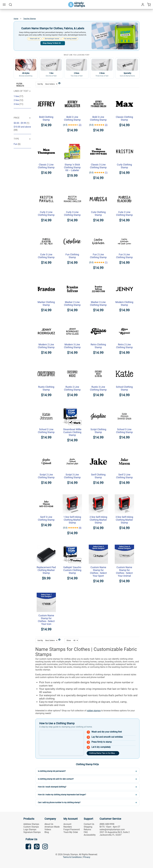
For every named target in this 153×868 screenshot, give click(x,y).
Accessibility (90, 835)
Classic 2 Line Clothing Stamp (46, 166)
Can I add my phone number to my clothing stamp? (59, 802)
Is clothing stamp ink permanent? (52, 771)
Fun (16, 144)
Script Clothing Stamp (98, 431)
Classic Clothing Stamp (124, 118)
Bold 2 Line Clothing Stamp (72, 118)
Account (67, 824)
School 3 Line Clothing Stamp (124, 431)
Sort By (40, 84)
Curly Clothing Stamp (124, 166)
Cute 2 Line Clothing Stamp (124, 213)
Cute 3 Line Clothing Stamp (46, 256)
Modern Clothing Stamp (124, 304)
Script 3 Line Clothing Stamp (72, 476)
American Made (52, 827)
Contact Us (89, 824)
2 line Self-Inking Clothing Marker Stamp (98, 520)
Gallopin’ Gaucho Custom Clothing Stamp (72, 570)
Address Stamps (31, 824)
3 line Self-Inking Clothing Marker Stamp (124, 520)
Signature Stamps (32, 832)
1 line (17, 96)
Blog (47, 832)
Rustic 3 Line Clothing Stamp (98, 388)
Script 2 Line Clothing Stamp (46, 476)
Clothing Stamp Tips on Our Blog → (103, 753)
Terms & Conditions (72, 857)
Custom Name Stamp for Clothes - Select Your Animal (124, 572)
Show (69, 640)
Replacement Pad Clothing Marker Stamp (46, 570)
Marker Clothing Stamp (46, 304)
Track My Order (71, 832)
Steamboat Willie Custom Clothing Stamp (72, 432)
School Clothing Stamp (124, 388)
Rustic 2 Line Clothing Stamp (72, 388)
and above (22, 127)
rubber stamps (94, 711)
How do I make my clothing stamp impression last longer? (62, 795)
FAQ (86, 832)
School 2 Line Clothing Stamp (46, 431)
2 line (17, 100)
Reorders (68, 827)
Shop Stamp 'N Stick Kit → (53, 43)
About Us (49, 824)
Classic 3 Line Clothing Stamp (98, 166)
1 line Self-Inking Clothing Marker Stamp (72, 520)
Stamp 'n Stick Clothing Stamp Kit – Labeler (72, 167)
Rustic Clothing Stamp (46, 388)
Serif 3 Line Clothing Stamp (46, 518)
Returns (87, 829)
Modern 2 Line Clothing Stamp (46, 346)
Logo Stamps (30, 829)
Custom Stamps (31, 827)
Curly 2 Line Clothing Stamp (46, 213)
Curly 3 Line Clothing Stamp (72, 213)
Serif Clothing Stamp (98, 476)
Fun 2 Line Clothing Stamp (98, 256)
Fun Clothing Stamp (72, 256)
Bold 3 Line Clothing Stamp (98, 118)
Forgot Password (72, 829)
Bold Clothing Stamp (46, 118)
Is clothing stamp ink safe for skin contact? (56, 779)
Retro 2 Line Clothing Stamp (124, 346)
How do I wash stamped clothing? (52, 787)
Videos (48, 829)
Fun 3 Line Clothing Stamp (124, 256)
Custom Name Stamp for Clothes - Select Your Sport (98, 572)
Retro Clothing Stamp (98, 346)
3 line (17, 104)
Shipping (88, 827)
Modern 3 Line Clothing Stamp (72, 346)
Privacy (87, 857)
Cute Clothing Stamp (98, 213)
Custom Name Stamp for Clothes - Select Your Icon (46, 620)
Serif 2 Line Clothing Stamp (124, 476)
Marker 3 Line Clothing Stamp (98, 304)
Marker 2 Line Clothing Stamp (72, 304)
